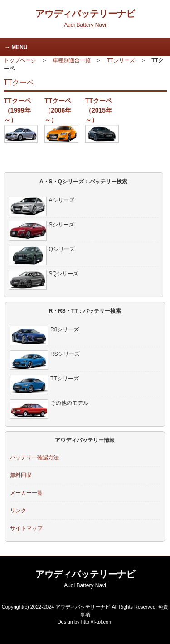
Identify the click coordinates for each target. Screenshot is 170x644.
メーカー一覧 (26, 493)
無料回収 (21, 475)
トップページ (20, 60)
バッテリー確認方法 (34, 457)
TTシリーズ (121, 60)
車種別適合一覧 (72, 60)
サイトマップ (26, 528)
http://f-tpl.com (97, 622)
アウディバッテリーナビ (85, 18)
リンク (18, 511)
